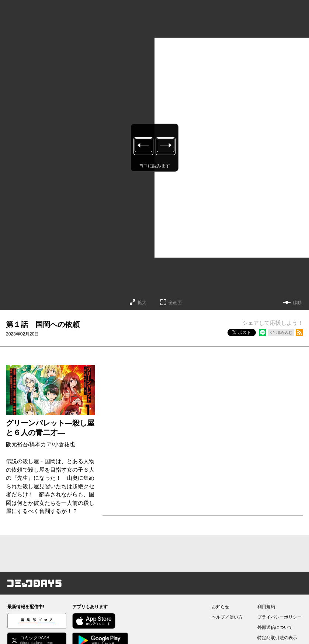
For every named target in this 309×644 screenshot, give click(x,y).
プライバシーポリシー (280, 617)
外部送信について (275, 627)
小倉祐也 (64, 444)
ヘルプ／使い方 (227, 617)
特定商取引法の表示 (277, 638)
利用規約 (266, 607)
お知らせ (221, 607)
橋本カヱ (41, 444)
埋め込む (284, 333)
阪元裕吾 (17, 444)
